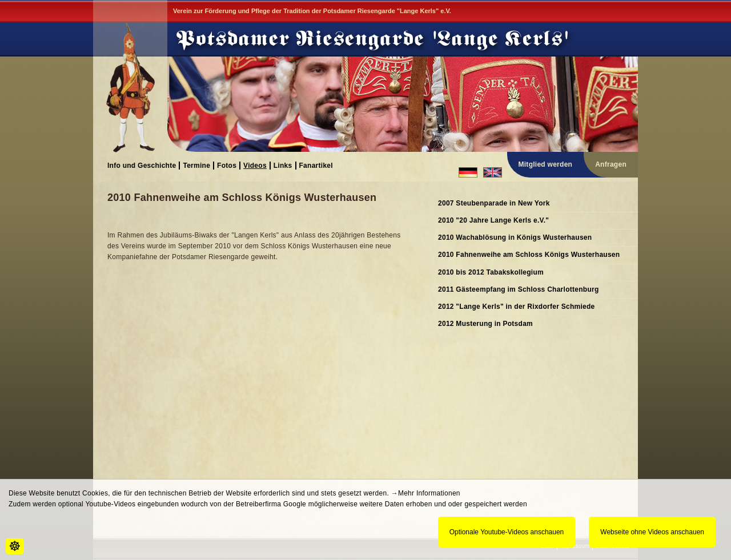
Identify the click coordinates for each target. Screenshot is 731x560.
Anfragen (611, 164)
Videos (255, 165)
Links (283, 165)
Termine (196, 165)
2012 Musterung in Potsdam (485, 324)
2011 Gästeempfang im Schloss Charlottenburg (519, 289)
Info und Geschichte (142, 165)
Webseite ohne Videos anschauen (652, 532)
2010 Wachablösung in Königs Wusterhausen (515, 237)
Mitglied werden (546, 164)
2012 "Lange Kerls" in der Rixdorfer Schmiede (517, 307)
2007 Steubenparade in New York (494, 203)
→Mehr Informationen (426, 493)
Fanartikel (316, 165)
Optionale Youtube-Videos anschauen (507, 532)
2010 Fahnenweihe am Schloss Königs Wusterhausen (529, 255)
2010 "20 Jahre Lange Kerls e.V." (493, 220)
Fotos (227, 165)
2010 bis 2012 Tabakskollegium (491, 272)
